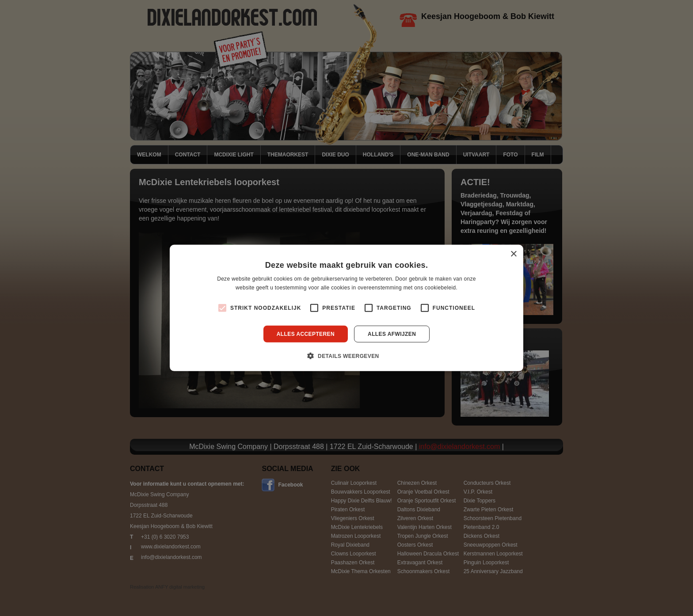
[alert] (346, 308)
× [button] (513, 254)
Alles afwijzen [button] (392, 334)
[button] (346, 356)
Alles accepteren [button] (306, 334)
